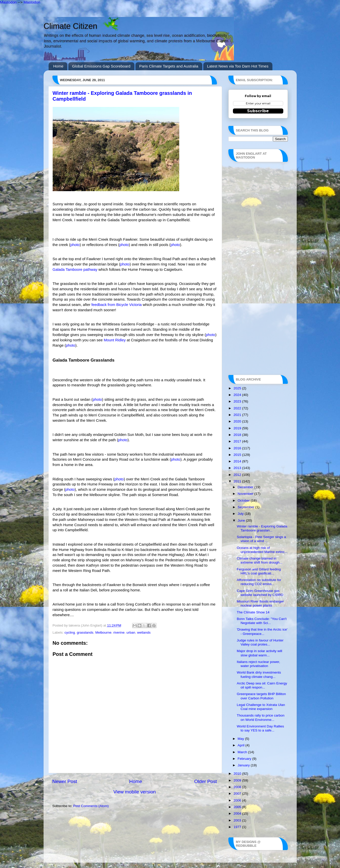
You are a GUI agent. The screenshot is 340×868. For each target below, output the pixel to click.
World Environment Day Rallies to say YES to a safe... (260, 728)
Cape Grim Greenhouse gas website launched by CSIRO (260, 593)
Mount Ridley (115, 340)
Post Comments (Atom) (91, 806)
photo (75, 245)
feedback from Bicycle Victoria (117, 305)
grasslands (85, 632)
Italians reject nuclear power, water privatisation (258, 664)
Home (58, 66)
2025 (238, 388)
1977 (238, 827)
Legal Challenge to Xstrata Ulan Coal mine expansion (261, 707)
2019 (238, 428)
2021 (238, 415)
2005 (238, 807)
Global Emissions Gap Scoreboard (101, 66)
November (246, 494)
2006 (238, 800)
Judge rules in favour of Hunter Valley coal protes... (260, 642)
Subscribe (258, 111)
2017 (238, 441)
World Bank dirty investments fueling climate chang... (259, 674)
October (244, 500)
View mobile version (135, 792)
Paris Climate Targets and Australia (169, 66)
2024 (238, 395)
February (245, 759)
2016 (238, 448)
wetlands (144, 632)
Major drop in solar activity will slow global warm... (259, 653)
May (241, 739)
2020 (238, 421)
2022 (238, 408)
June (242, 520)
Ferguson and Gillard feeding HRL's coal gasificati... (259, 571)
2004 (238, 814)
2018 (238, 435)
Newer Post (65, 781)
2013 (238, 468)
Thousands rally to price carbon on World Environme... (261, 717)
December (246, 487)
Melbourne (103, 632)
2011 (238, 481)
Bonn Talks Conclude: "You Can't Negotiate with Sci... (262, 621)
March (243, 752)
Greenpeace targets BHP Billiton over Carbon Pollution (261, 696)
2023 (238, 401)
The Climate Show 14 (253, 612)
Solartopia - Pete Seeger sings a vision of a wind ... (261, 539)
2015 (238, 455)
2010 (238, 774)
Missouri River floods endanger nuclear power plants (260, 603)
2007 (238, 794)
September (247, 507)
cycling (70, 632)
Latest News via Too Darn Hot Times (238, 66)
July (241, 514)
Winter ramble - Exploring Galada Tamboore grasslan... (262, 528)
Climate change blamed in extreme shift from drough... (259, 560)
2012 (238, 475)
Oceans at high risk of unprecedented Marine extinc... (262, 550)
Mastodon (8, 2)
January (244, 765)
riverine (119, 632)
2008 (238, 787)
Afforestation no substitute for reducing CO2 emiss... (259, 582)
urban (131, 632)
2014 (238, 461)
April (242, 745)
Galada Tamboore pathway (75, 270)
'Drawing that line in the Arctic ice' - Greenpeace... (262, 631)
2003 (238, 820)
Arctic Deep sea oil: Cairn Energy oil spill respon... (262, 685)
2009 (238, 780)
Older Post (205, 781)
